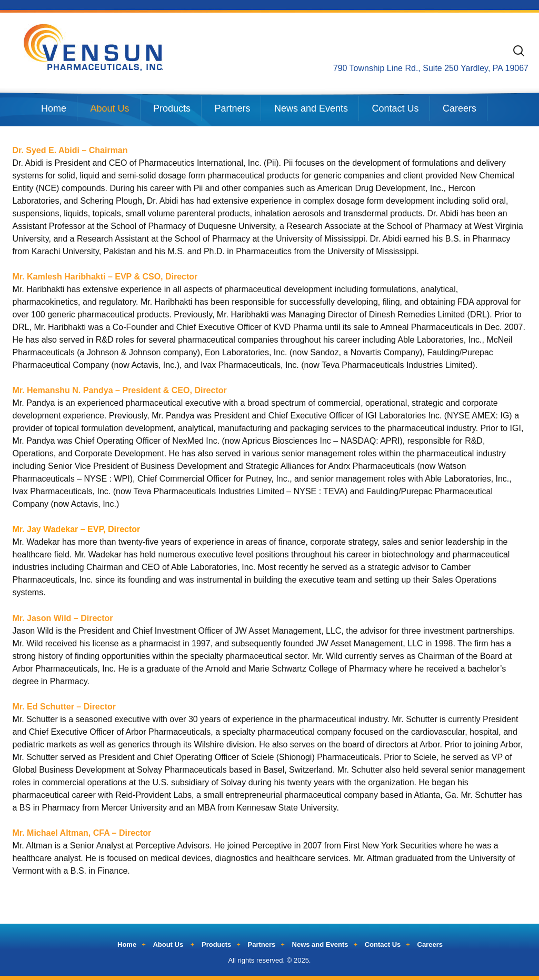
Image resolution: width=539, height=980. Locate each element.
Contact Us (395, 108)
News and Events (311, 108)
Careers (460, 108)
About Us (109, 108)
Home (54, 108)
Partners (232, 108)
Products (172, 108)
